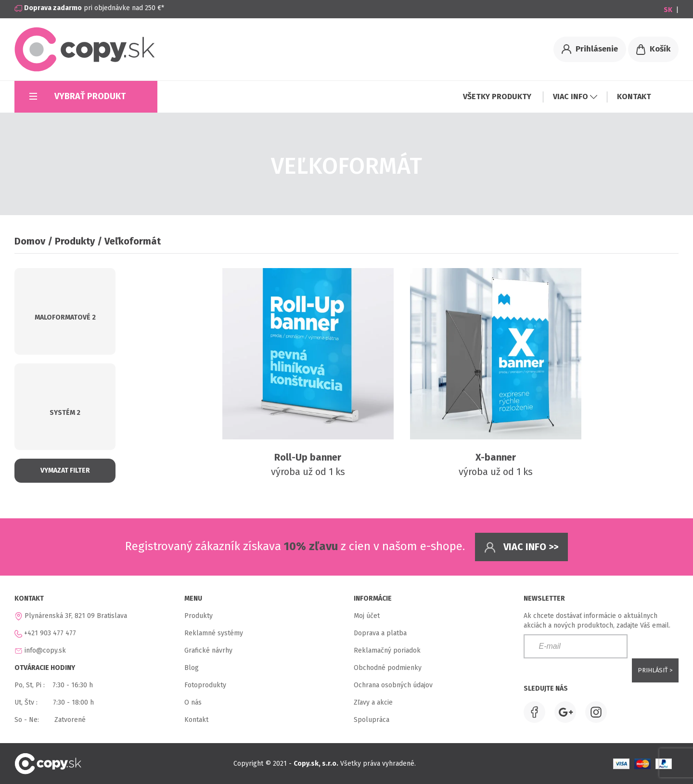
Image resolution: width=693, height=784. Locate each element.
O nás (193, 702)
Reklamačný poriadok (387, 650)
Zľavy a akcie (373, 702)
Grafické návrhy (208, 650)
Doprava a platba (380, 633)
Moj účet (367, 616)
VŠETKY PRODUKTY (498, 96)
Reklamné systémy (214, 633)
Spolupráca (372, 720)
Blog (192, 668)
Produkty (75, 241)
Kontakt (196, 720)
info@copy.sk (45, 650)
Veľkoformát (133, 241)
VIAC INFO (575, 96)
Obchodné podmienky (388, 668)
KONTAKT (634, 96)
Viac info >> (521, 547)
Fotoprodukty (205, 685)
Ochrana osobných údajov (393, 685)
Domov (30, 241)
